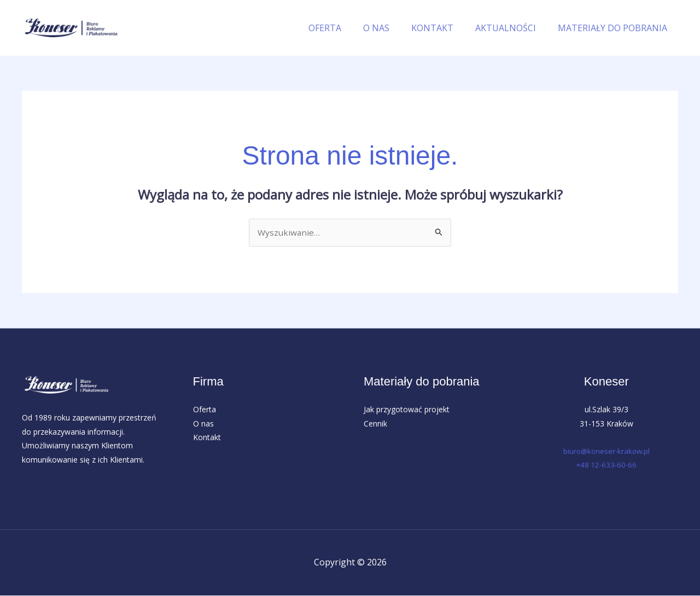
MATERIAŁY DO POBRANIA (615, 28)
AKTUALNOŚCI (512, 28)
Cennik (375, 424)
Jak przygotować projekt (407, 410)
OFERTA (345, 28)
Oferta (205, 410)
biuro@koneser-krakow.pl (606, 451)
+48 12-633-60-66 (606, 466)
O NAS (392, 28)
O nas (203, 424)
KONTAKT (443, 28)
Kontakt (207, 438)
